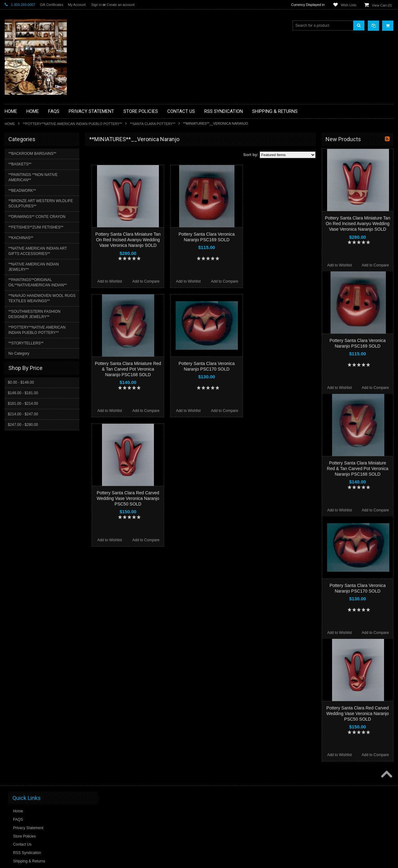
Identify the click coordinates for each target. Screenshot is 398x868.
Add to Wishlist (110, 281)
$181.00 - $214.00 (23, 404)
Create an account (121, 5)
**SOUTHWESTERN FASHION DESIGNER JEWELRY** (34, 314)
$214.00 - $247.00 (23, 414)
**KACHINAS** (21, 238)
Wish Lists (349, 5)
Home (10, 124)
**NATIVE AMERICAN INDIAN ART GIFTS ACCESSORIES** (38, 251)
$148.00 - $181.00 (23, 393)
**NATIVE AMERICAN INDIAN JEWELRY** (34, 267)
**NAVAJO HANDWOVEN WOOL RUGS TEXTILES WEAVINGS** (42, 298)
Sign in (96, 5)
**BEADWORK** (22, 191)
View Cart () (382, 5)
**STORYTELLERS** (26, 343)
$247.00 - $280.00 (23, 425)
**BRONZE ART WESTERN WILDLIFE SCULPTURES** (41, 203)
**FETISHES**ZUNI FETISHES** (36, 227)
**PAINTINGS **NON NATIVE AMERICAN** (33, 177)
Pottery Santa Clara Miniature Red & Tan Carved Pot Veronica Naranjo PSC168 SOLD (128, 369)
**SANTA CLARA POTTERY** (153, 124)
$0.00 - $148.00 (21, 382)
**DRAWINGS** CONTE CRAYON (37, 217)
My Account (77, 5)
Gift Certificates (51, 5)
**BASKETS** (20, 164)
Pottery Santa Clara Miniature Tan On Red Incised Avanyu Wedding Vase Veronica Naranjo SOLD (128, 240)
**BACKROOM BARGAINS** (32, 154)
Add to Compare (146, 281)
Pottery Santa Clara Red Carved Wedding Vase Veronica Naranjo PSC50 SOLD (128, 498)
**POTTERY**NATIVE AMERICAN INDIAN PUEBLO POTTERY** (72, 124)
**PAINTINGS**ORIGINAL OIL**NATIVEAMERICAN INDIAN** (38, 282)
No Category (19, 353)
